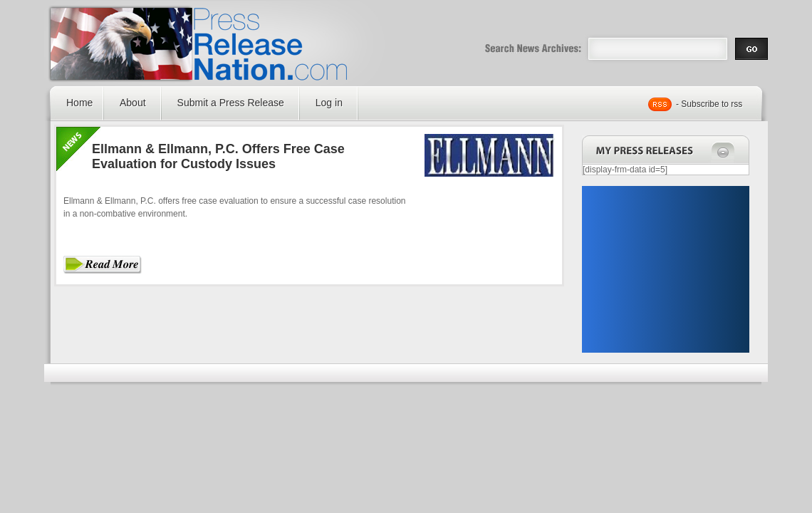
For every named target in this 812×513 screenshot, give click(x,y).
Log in (329, 103)
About (133, 103)
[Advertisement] (665, 269)
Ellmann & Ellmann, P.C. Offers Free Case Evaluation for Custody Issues (218, 156)
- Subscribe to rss (709, 104)
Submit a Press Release (231, 103)
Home (79, 103)
